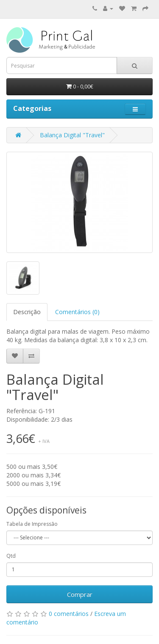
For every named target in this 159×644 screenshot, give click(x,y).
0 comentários (69, 614)
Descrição (27, 312)
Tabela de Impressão (32, 524)
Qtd (11, 556)
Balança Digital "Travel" (72, 135)
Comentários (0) (77, 312)
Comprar (80, 594)
